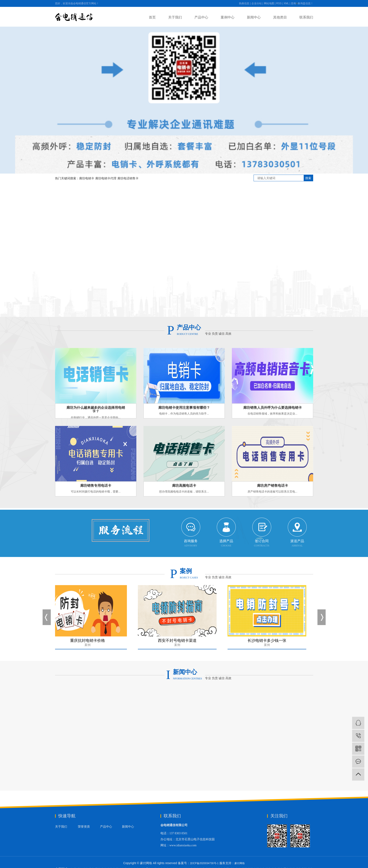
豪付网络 (240, 863)
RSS (279, 3)
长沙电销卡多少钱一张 (268, 644)
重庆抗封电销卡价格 (88, 644)
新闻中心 (254, 17)
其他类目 (280, 17)
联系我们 (306, 17)
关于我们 (175, 17)
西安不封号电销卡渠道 (178, 644)
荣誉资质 (84, 827)
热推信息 (244, 3)
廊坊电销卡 (87, 178)
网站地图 (269, 3)
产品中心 (201, 17)
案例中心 (228, 17)
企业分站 (257, 3)
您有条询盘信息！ (302, 3)
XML (286, 3)
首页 (152, 17)
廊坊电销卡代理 (106, 178)
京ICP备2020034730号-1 (204, 863)
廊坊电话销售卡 (128, 178)
